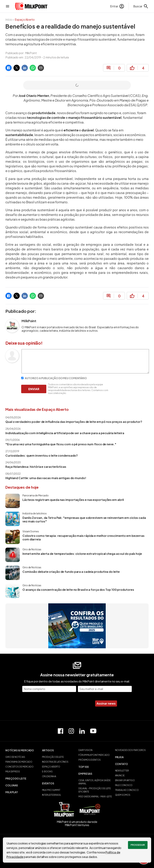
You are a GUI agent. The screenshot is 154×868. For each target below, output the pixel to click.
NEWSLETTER (122, 771)
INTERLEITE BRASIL (52, 795)
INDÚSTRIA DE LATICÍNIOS (55, 762)
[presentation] (64, 703)
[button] (22, 750)
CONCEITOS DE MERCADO (19, 767)
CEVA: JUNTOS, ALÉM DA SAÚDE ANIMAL (94, 782)
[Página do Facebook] (60, 731)
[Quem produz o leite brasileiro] (77, 626)
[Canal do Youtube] (93, 731)
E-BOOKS (47, 772)
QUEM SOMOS (123, 795)
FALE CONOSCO (124, 785)
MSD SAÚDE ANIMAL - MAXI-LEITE (95, 797)
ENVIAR (34, 389)
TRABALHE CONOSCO (127, 790)
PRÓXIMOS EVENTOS (89, 760)
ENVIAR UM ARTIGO (125, 780)
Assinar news (106, 703)
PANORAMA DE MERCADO (19, 762)
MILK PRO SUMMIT (51, 790)
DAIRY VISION (85, 750)
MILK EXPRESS (13, 772)
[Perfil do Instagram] (71, 731)
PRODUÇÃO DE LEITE (53, 757)
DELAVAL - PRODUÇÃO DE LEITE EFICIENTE (95, 790)
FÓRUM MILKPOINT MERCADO (94, 755)
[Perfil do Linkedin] (82, 731)
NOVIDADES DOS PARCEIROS (130, 750)
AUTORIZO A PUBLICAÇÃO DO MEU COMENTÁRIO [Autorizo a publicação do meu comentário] (54, 378)
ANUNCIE (120, 776)
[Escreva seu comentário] (85, 372)
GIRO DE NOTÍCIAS (15, 757)
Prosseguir (138, 845)
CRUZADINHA (49, 776)
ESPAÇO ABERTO (51, 767)
